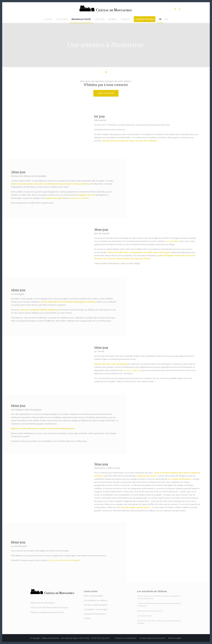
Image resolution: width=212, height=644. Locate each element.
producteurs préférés (79, 198)
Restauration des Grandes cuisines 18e (150, 611)
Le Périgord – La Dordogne (96, 609)
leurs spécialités (172, 241)
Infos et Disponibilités (93, 596)
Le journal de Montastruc (95, 614)
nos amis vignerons (132, 370)
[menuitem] (48, 19)
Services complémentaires (96, 605)
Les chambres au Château (95, 600)
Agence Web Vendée (82, 638)
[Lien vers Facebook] (179, 9)
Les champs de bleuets (144, 616)
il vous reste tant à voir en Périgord (64, 560)
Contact (87, 618)
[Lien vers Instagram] (175, 9)
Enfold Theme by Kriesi (100, 638)
